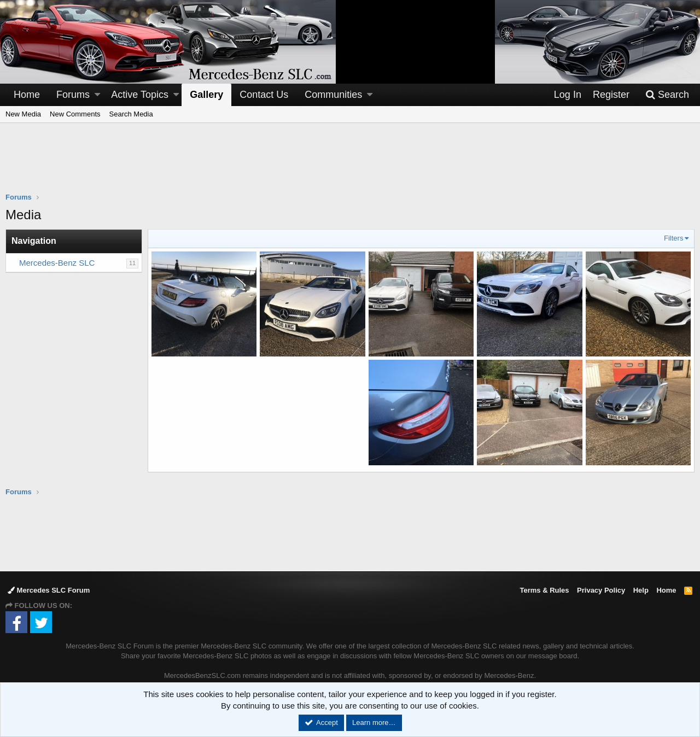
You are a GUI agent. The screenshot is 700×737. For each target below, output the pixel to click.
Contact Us (264, 95)
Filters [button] (673, 238)
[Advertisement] (350, 165)
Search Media (131, 114)
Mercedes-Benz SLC (57, 263)
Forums (73, 95)
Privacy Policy (601, 590)
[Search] (667, 95)
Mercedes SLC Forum (49, 590)
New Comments (75, 114)
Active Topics (140, 95)
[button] (97, 95)
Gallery (206, 95)
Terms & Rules (544, 590)
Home (27, 95)
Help (641, 590)
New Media (23, 114)
